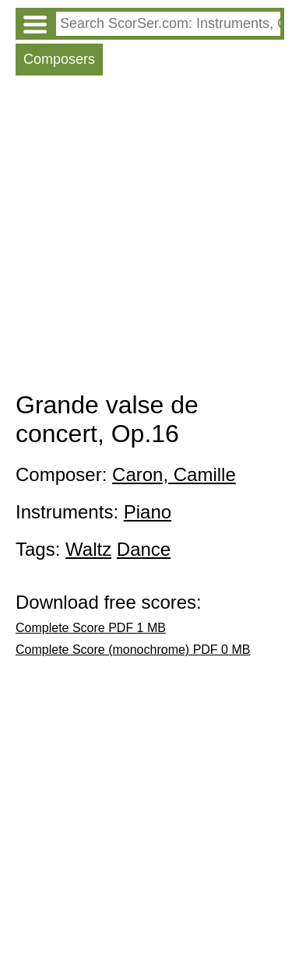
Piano (148, 512)
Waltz (88, 549)
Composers (59, 59)
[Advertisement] (146, 237)
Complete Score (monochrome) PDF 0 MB (133, 650)
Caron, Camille (174, 474)
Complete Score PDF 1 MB (91, 628)
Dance (144, 549)
